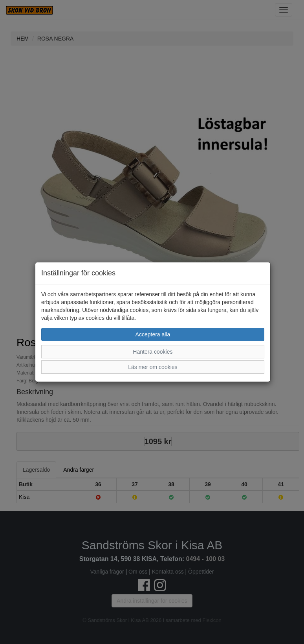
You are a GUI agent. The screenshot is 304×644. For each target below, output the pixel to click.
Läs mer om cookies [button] (153, 367)
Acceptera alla (153, 334)
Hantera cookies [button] (153, 352)
